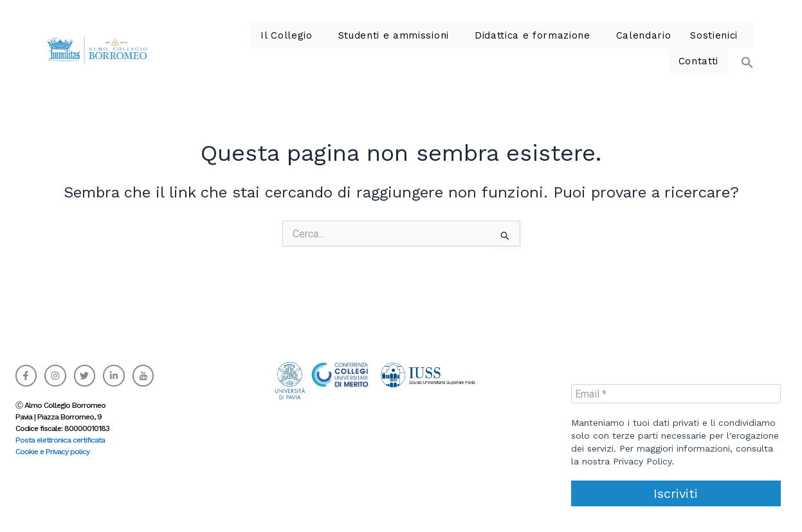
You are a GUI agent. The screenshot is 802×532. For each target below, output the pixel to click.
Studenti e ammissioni (334, 45)
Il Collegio (234, 45)
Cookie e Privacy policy (52, 452)
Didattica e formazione (464, 45)
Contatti (700, 45)
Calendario (568, 45)
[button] (741, 39)
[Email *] (676, 394)
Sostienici (634, 45)
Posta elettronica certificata (60, 440)
